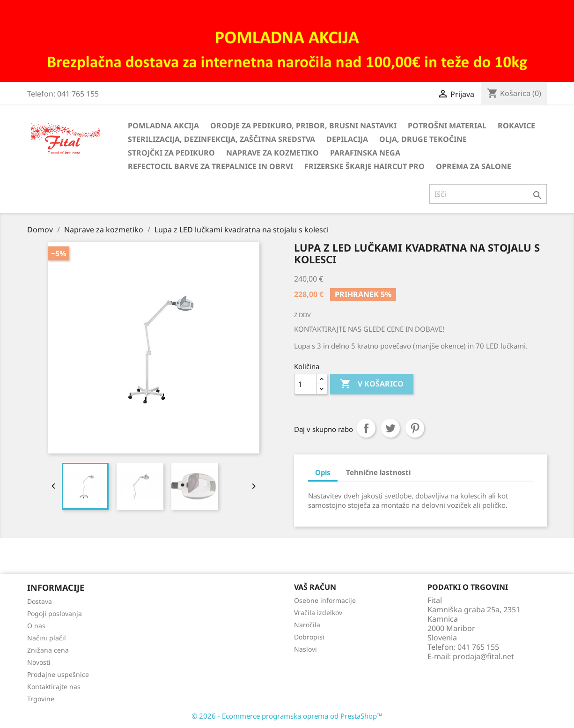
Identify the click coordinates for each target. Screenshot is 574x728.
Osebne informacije (325, 600)
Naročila (307, 625)
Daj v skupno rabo (366, 428)
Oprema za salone (474, 166)
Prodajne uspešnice (58, 674)
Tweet (390, 428)
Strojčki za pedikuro (171, 153)
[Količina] (305, 384)
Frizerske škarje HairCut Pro (364, 166)
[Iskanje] (488, 194)
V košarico (372, 384)
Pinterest (415, 428)
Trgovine (41, 699)
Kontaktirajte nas (54, 687)
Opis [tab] (323, 472)
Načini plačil (47, 638)
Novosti (39, 662)
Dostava (40, 601)
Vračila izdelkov (318, 613)
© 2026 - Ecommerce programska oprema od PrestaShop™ (287, 716)
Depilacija (347, 139)
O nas (36, 626)
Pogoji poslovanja (55, 613)
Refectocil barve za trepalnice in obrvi (210, 166)
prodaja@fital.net (483, 656)
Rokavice (516, 126)
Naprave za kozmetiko (272, 153)
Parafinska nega (365, 153)
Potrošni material (447, 126)
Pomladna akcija (163, 126)
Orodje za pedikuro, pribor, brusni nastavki (303, 126)
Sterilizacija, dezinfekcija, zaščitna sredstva (221, 139)
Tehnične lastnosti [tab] (378, 472)
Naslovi (305, 649)
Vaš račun (315, 587)
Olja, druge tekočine (423, 139)
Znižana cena (48, 650)
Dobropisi (309, 637)
